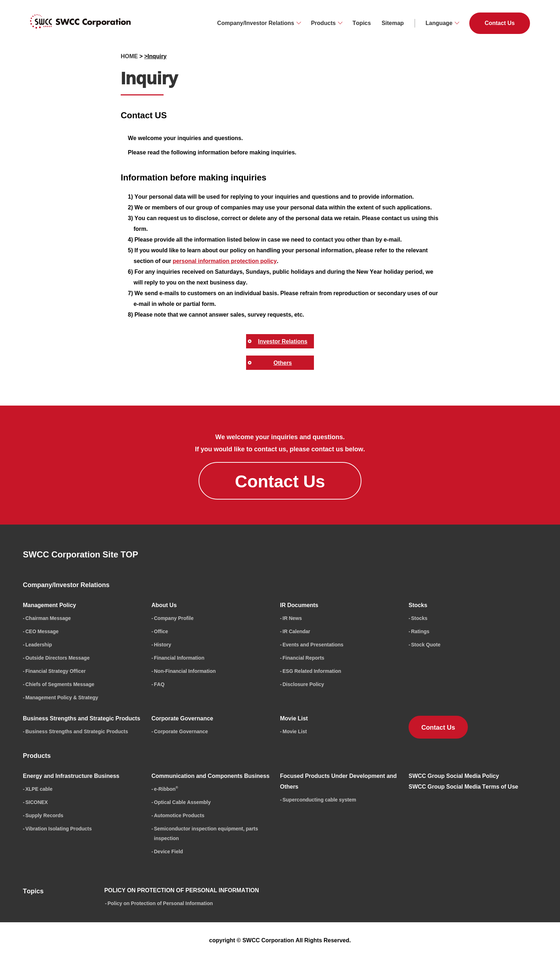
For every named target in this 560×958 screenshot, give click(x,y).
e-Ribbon (166, 789)
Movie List (295, 731)
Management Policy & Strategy (62, 697)
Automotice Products (179, 815)
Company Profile (174, 618)
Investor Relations (282, 341)
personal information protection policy (224, 261)
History (162, 644)
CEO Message (42, 631)
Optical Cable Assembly (182, 802)
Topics (362, 23)
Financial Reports (303, 658)
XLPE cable (39, 789)
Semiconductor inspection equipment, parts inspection (206, 833)
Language (439, 23)
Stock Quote (426, 644)
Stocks (419, 618)
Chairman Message (48, 618)
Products (323, 23)
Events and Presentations (313, 644)
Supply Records (44, 815)
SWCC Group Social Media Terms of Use (463, 786)
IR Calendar (296, 631)
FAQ (159, 684)
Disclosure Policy (303, 684)
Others (283, 363)
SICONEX (37, 802)
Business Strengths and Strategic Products (77, 731)
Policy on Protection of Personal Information (160, 903)
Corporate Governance (181, 731)
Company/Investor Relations (256, 23)
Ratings (420, 631)
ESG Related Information (312, 671)
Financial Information (179, 658)
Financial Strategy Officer (56, 671)
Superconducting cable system (319, 800)
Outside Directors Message (57, 658)
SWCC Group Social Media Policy (454, 776)
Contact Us (500, 23)
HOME (129, 56)
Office (161, 631)
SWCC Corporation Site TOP (81, 554)
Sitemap (392, 23)
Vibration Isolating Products (59, 828)
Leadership (39, 644)
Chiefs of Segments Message (60, 684)
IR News (292, 618)
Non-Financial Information (185, 671)
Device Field (168, 851)
